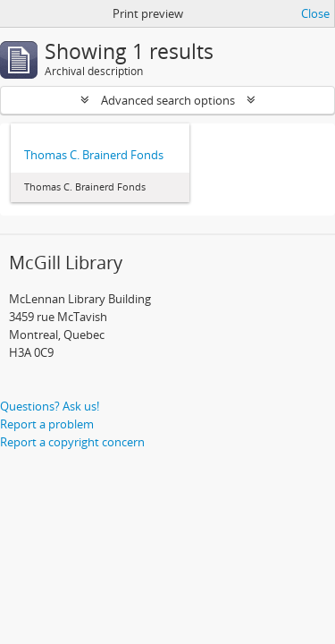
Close (315, 13)
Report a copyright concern (72, 442)
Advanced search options (168, 100)
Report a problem (47, 424)
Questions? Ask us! (50, 406)
